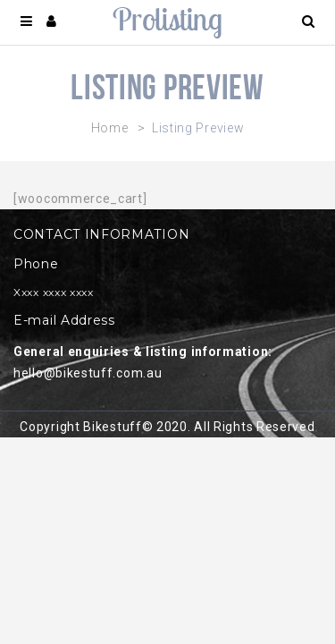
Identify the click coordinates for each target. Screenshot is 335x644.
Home (110, 128)
